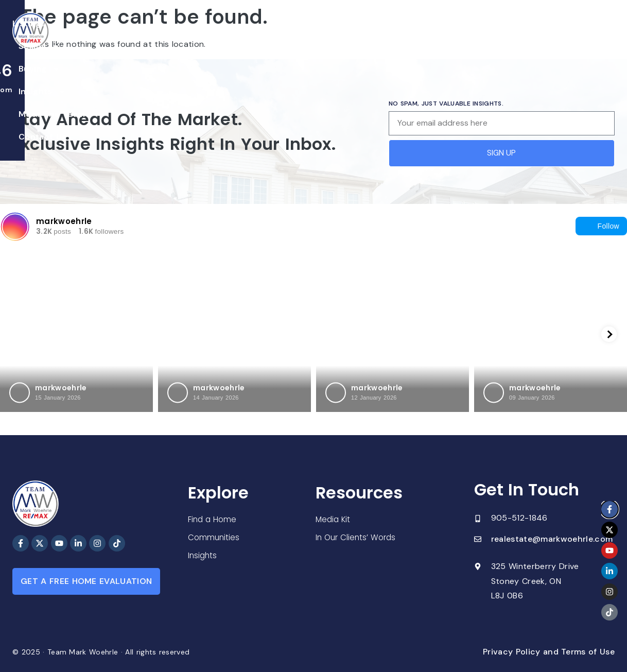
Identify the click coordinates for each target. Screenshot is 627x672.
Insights (327, 36)
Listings (160, 36)
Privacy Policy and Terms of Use (549, 652)
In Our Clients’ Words (357, 538)
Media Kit (334, 520)
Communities (214, 538)
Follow (601, 226)
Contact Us (466, 35)
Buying (270, 36)
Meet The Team (396, 35)
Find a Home (213, 519)
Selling (216, 36)
